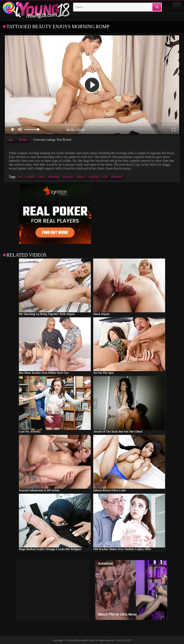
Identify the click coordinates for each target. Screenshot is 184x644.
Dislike (23, 140)
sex (20, 177)
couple (30, 177)
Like (10, 140)
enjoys (81, 177)
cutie (41, 177)
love (105, 177)
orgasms (68, 177)
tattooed (116, 177)
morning (53, 177)
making (94, 177)
